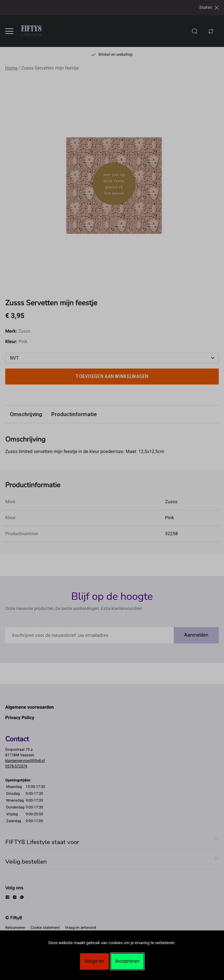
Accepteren (127, 961)
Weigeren (94, 961)
